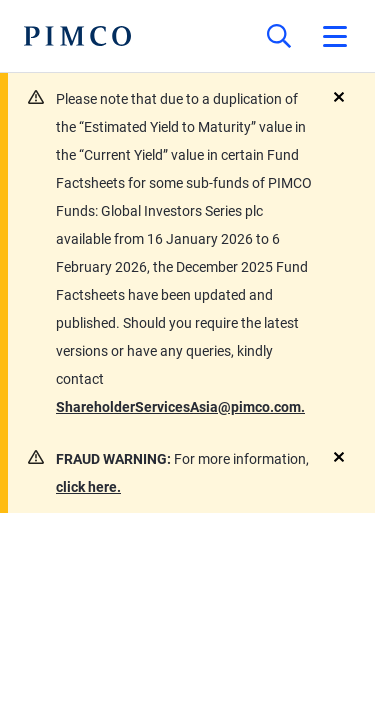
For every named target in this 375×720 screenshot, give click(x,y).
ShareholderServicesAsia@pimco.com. (180, 407)
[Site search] (279, 36)
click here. (88, 487)
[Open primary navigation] (335, 36)
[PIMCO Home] (77, 36)
